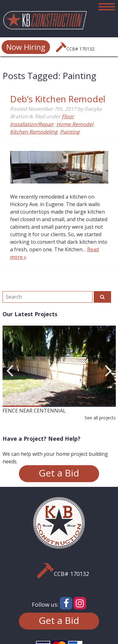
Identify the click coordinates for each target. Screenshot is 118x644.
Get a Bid (59, 473)
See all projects (100, 418)
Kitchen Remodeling (34, 132)
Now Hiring (26, 47)
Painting (70, 132)
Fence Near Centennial (34, 411)
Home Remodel (75, 124)
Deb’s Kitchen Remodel (58, 99)
